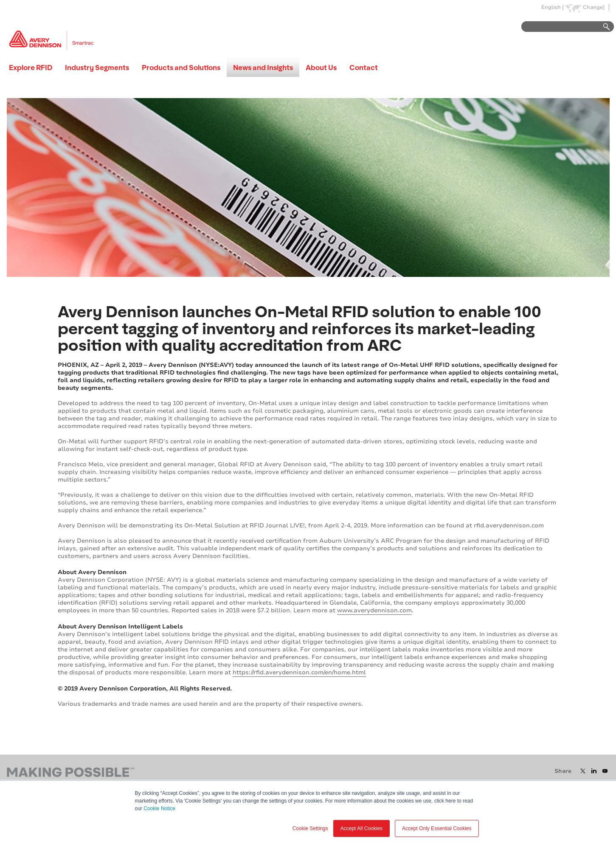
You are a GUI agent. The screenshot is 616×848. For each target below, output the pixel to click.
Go (602, 27)
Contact (364, 67)
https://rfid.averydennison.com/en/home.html (299, 672)
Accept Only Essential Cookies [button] (437, 828)
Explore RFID (31, 67)
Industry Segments (97, 67)
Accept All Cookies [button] (361, 828)
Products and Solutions (181, 67)
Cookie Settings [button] (310, 828)
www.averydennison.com (374, 610)
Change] (594, 7)
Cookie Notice (159, 809)
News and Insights (263, 67)
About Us (321, 67)
